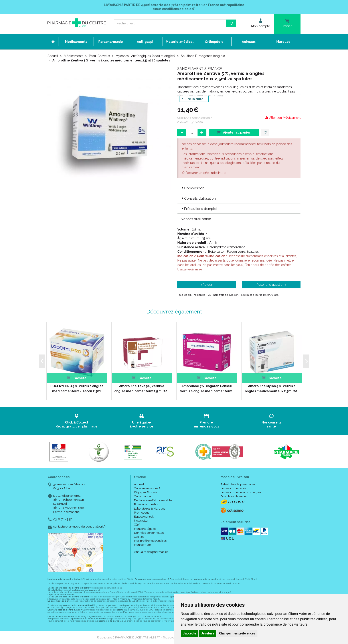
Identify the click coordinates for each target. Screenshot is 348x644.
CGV (137, 525)
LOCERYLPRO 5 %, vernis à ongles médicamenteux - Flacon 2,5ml (77, 388)
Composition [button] (193, 188)
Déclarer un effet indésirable (206, 173)
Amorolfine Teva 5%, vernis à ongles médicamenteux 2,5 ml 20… (142, 388)
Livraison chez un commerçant (241, 492)
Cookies (139, 537)
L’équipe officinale (146, 492)
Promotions (142, 513)
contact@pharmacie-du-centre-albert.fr (80, 527)
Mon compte (142, 545)
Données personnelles (149, 533)
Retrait (77, 421)
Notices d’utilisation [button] (196, 219)
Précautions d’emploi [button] (199, 209)
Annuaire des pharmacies (151, 552)
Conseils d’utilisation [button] (198, 199)
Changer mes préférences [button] (237, 633)
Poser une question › (271, 285)
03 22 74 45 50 (63, 519)
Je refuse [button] (208, 633)
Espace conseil (144, 517)
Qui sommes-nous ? (147, 488)
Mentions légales (145, 529)
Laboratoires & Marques (150, 509)
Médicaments (74, 56)
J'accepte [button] (190, 633)
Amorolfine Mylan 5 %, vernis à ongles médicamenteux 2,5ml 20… (272, 388)
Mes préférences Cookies (150, 541)
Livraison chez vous (233, 488)
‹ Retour (206, 285)
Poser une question (147, 504)
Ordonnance (142, 496)
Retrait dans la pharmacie (238, 484)
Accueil (53, 56)
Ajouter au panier (234, 132)
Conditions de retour (234, 496)
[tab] (239, 188)
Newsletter (141, 521)
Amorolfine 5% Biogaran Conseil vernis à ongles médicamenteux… (207, 388)
